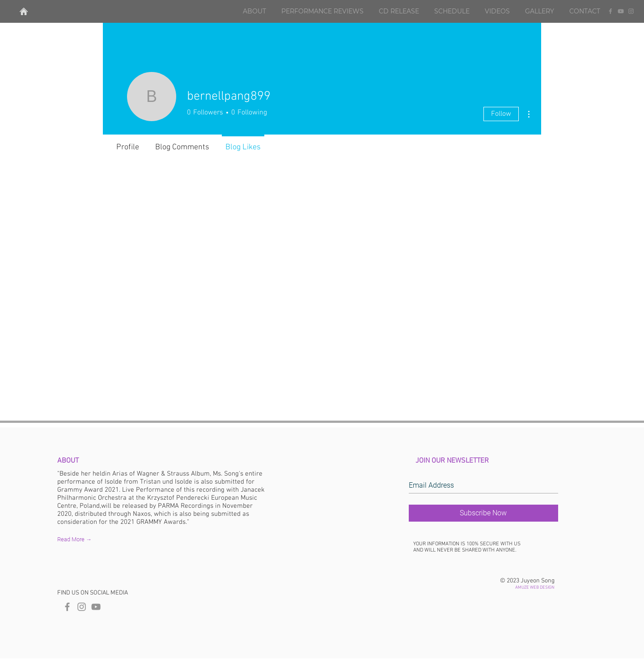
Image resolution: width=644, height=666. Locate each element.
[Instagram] (631, 11)
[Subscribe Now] (483, 513)
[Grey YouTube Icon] (96, 607)
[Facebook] (610, 11)
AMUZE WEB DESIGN (535, 588)
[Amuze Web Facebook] (67, 607)
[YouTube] (621, 11)
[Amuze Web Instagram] (82, 607)
